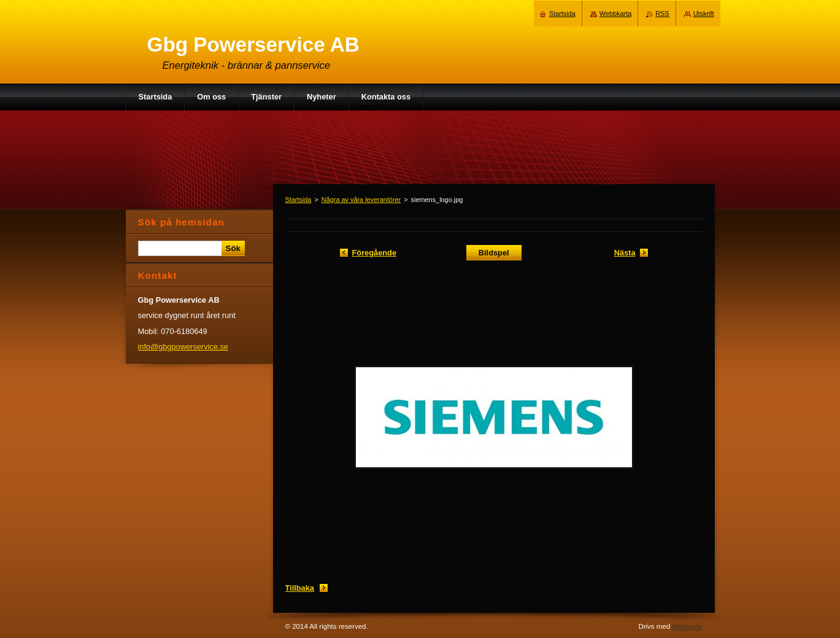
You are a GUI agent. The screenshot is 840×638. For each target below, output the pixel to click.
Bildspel (494, 253)
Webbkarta (615, 14)
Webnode (687, 626)
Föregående (375, 253)
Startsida (299, 200)
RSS (662, 14)
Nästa (625, 253)
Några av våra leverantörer (361, 200)
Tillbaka (300, 588)
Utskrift (704, 14)
